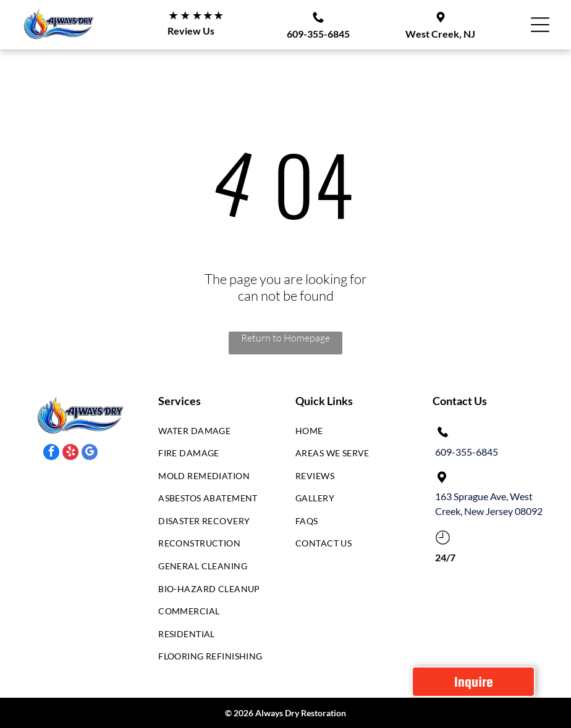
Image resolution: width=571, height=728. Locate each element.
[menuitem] (212, 434)
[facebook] (51, 454)
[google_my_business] (90, 454)
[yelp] (70, 454)
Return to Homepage (285, 338)
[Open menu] (540, 25)
